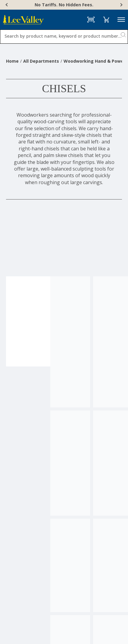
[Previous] (7, 5)
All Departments (41, 61)
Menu (121, 20)
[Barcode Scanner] (91, 20)
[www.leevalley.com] (23, 20)
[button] (106, 20)
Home (12, 61)
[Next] (121, 5)
